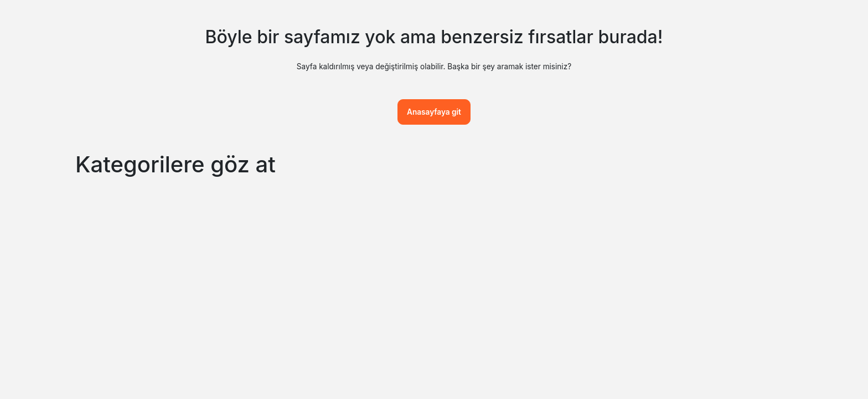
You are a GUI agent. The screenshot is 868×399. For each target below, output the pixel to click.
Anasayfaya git (434, 112)
